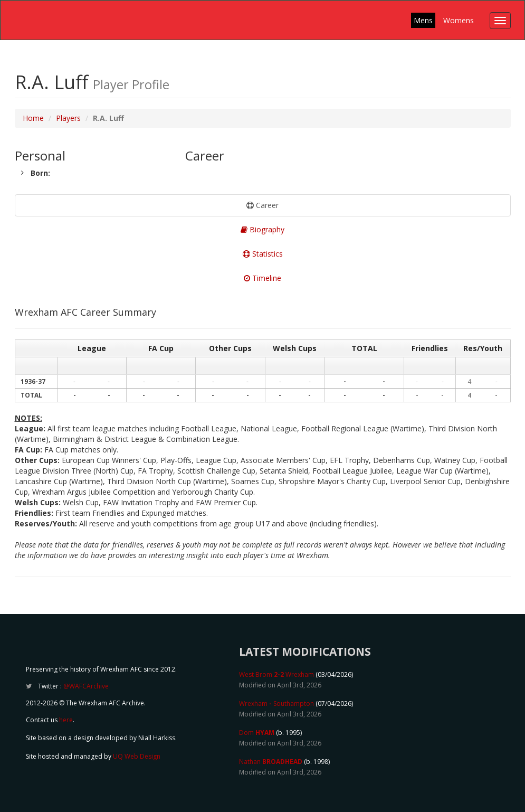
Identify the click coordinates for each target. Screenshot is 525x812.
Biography (262, 229)
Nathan (271, 762)
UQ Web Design (137, 756)
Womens (459, 20)
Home (33, 118)
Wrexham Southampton (276, 704)
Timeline (262, 278)
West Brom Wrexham (276, 674)
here (66, 720)
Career (262, 205)
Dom (257, 733)
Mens (423, 20)
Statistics (263, 254)
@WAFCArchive (86, 686)
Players (68, 118)
